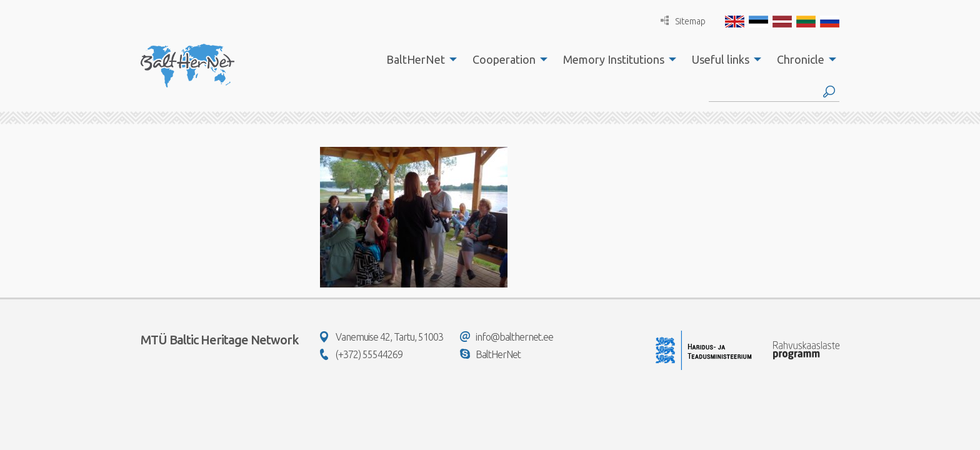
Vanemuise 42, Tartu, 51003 (382, 337)
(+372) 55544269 (361, 354)
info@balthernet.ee (507, 337)
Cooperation (504, 59)
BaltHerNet (416, 59)
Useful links (721, 59)
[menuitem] (418, 59)
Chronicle (801, 59)
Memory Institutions (614, 59)
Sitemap (683, 21)
